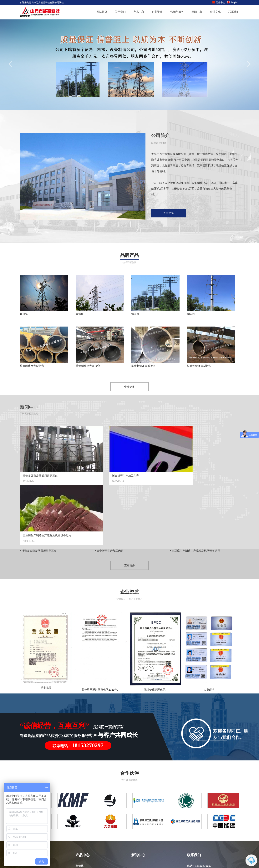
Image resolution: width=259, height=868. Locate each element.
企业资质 (157, 12)
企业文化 (215, 12)
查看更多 (169, 213)
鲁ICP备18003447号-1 (181, 849)
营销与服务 (177, 12)
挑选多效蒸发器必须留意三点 (40, 476)
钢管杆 (135, 314)
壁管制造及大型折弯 (32, 366)
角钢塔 (24, 314)
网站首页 (102, 12)
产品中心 (139, 12)
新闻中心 (197, 12)
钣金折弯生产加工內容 (111, 476)
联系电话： (78, 686)
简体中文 (219, 3)
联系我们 (234, 12)
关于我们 (120, 12)
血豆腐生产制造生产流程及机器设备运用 (197, 476)
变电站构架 (82, 820)
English (233, 3)
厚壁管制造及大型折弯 (89, 826)
